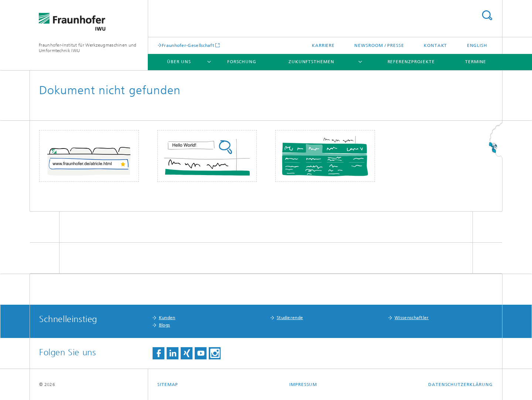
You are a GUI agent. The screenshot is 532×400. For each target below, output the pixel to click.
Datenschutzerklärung (461, 384)
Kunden (167, 318)
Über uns (179, 62)
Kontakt (435, 45)
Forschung (242, 62)
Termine (476, 62)
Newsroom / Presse (379, 45)
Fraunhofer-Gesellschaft (188, 45)
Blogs (165, 325)
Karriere (323, 45)
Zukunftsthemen (311, 62)
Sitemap (168, 384)
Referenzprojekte (411, 62)
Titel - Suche (487, 15)
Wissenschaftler (412, 318)
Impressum (303, 384)
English (477, 45)
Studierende (290, 318)
